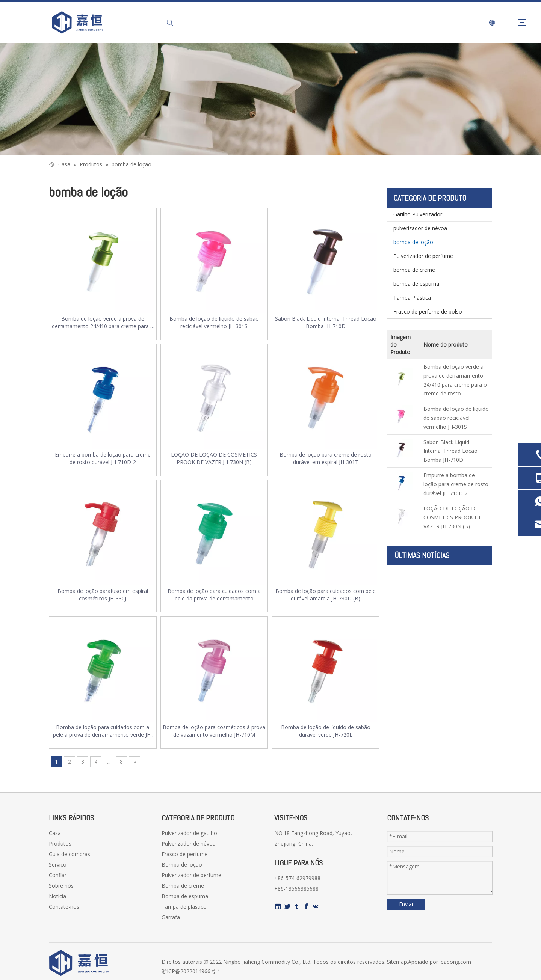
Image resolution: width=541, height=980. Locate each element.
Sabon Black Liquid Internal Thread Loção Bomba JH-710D (326, 322)
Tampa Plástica (412, 298)
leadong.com (455, 962)
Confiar (58, 875)
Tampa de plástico (184, 907)
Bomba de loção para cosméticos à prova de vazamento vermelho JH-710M (214, 731)
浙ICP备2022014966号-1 (191, 971)
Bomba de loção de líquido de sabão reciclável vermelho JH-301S (214, 322)
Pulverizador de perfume (423, 256)
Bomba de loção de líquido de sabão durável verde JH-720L (326, 731)
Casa (55, 833)
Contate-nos (64, 907)
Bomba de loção (182, 865)
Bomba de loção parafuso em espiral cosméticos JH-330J (103, 595)
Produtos (60, 844)
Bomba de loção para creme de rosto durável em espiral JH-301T (326, 458)
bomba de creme (414, 270)
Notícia (57, 896)
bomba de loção (413, 242)
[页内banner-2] (270, 99)
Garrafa (171, 917)
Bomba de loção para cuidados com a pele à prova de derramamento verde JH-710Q (103, 731)
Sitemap (397, 962)
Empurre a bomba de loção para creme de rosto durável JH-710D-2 (103, 458)
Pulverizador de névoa (189, 844)
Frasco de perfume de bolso (428, 311)
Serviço (58, 865)
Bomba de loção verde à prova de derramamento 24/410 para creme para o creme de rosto (103, 323)
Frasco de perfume (185, 854)
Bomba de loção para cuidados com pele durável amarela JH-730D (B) (326, 595)
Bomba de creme (183, 886)
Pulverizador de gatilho (189, 833)
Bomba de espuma (185, 896)
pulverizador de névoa (420, 228)
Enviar (406, 904)
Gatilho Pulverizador (418, 214)
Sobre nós (61, 886)
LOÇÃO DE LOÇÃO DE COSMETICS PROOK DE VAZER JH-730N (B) (214, 458)
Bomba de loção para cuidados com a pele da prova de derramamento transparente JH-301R (214, 595)
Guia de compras (70, 854)
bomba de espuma (416, 284)
